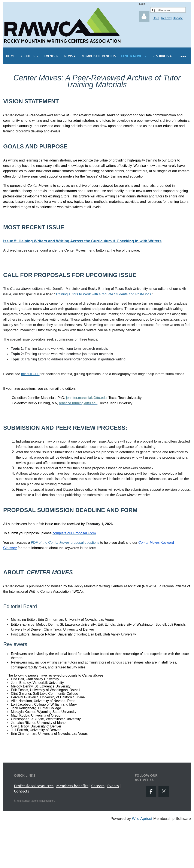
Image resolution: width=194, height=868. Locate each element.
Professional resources (34, 786)
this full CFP (30, 374)
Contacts (22, 791)
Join (156, 18)
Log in (144, 16)
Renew (166, 18)
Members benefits (72, 786)
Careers (98, 786)
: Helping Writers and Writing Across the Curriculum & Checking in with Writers (89, 241)
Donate (178, 18)
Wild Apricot (142, 819)
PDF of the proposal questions (65, 543)
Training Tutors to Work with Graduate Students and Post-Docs (103, 294)
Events (113, 786)
